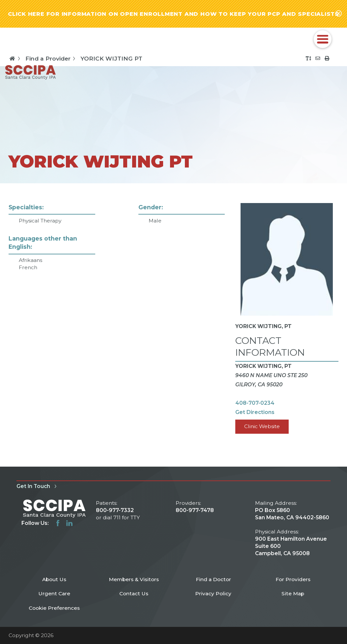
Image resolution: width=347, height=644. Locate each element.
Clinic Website (262, 426)
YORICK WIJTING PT (111, 58)
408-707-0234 (255, 403)
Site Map (293, 593)
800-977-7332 (115, 510)
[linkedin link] (69, 523)
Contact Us (134, 593)
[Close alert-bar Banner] (339, 14)
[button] (323, 39)
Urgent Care (54, 593)
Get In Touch (38, 486)
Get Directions (255, 412)
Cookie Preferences (54, 608)
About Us (54, 579)
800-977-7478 (195, 510)
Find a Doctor (213, 579)
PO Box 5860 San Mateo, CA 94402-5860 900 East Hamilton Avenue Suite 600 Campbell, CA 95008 (292, 532)
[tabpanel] (173, 325)
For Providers (293, 579)
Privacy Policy (213, 593)
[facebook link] (58, 523)
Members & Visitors (134, 579)
